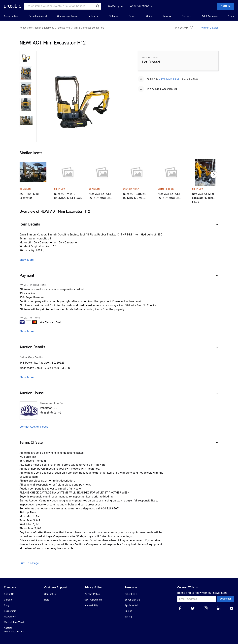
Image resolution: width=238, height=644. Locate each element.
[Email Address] (197, 599)
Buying (129, 611)
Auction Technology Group (14, 630)
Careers (8, 600)
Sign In (226, 6)
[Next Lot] (192, 28)
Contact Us (50, 594)
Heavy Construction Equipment (37, 28)
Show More (27, 260)
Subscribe (226, 599)
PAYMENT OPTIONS (30, 318)
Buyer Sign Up (132, 600)
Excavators (64, 28)
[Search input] (59, 6)
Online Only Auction (32, 357)
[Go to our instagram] (206, 609)
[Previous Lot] (177, 28)
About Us (9, 594)
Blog (6, 605)
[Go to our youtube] (232, 609)
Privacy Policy (92, 594)
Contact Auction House (34, 427)
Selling (128, 617)
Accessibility (91, 605)
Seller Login (131, 594)
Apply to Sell (132, 605)
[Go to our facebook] (180, 609)
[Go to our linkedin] (219, 609)
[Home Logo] (13, 6)
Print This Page (29, 563)
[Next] (214, 175)
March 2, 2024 (150, 57)
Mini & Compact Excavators (89, 28)
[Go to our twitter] (193, 609)
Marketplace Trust (14, 622)
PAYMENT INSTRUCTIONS (33, 285)
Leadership (10, 611)
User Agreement (93, 600)
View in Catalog (210, 28)
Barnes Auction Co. (170, 79)
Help (47, 600)
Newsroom (10, 617)
